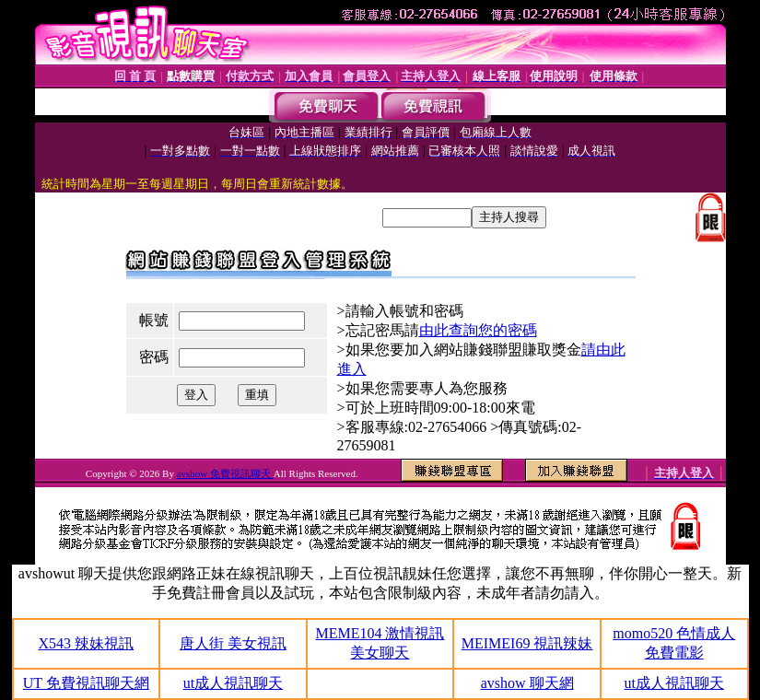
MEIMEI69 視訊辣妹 (527, 643)
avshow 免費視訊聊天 (225, 473)
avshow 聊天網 (527, 683)
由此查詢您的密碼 (478, 330)
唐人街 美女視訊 (233, 643)
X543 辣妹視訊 (87, 643)
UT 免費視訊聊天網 (86, 683)
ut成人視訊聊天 (233, 683)
